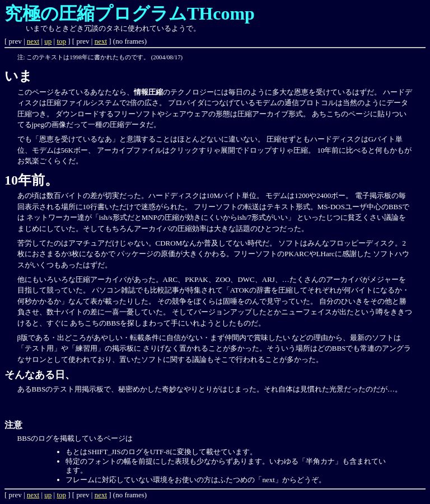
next (33, 41)
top (61, 41)
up (48, 41)
